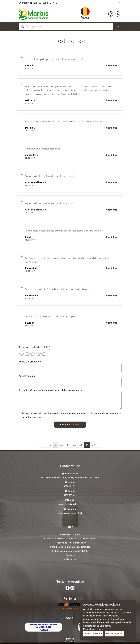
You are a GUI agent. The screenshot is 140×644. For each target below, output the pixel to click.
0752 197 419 (48, 3)
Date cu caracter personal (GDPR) (71, 551)
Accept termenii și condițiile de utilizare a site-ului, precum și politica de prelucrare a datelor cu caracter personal (70, 415)
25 (93, 445)
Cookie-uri (71, 555)
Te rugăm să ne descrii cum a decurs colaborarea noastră (50, 390)
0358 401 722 (28, 3)
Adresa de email (27, 376)
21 (68, 445)
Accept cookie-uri (93, 634)
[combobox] (66, 26)
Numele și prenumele (30, 362)
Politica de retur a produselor (71, 543)
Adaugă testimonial (70, 425)
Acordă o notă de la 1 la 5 (35, 347)
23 (81, 445)
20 (62, 445)
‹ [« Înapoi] (41, 445)
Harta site (71, 559)
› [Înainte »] (99, 445)
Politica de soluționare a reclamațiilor (71, 547)
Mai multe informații (93, 629)
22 (74, 445)
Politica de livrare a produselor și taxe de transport (71, 539)
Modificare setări (114, 634)
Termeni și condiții (71, 535)
